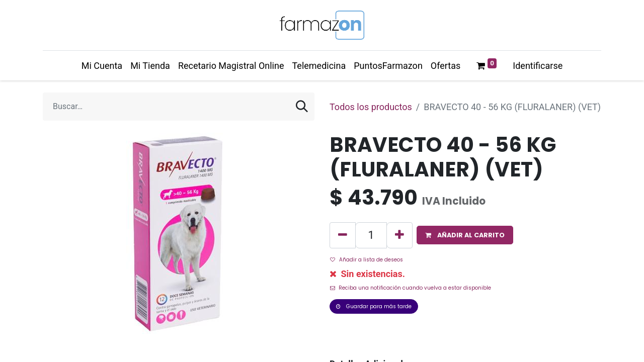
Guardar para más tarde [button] (374, 306)
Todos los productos (371, 107)
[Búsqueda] (302, 107)
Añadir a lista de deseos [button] (367, 260)
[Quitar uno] (343, 235)
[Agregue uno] (399, 235)
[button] (465, 235)
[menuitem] (102, 66)
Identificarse (538, 66)
